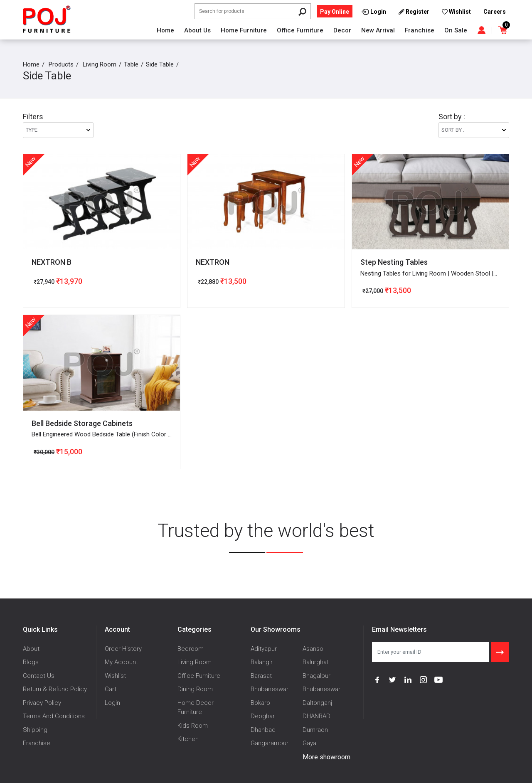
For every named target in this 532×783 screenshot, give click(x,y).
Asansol (314, 649)
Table (131, 64)
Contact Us (39, 676)
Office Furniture (300, 30)
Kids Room (193, 726)
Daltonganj (317, 703)
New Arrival (378, 30)
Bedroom (191, 649)
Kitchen (188, 739)
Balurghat (316, 662)
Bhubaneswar (270, 689)
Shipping (35, 730)
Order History (123, 649)
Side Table (160, 64)
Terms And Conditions (54, 716)
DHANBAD (316, 716)
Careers (495, 12)
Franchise (420, 30)
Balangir (262, 662)
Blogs (31, 662)
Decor (342, 30)
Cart (111, 689)
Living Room (100, 64)
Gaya (309, 743)
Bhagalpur (316, 676)
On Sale (456, 30)
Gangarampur (270, 743)
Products (61, 64)
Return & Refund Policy (55, 689)
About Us (197, 30)
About (31, 649)
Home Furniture (244, 30)
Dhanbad (263, 730)
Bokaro (260, 703)
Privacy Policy (42, 703)
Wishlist (115, 676)
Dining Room (195, 689)
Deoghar (263, 716)
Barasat (261, 676)
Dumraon (315, 730)
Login (112, 703)
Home (165, 30)
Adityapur (264, 649)
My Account (121, 662)
